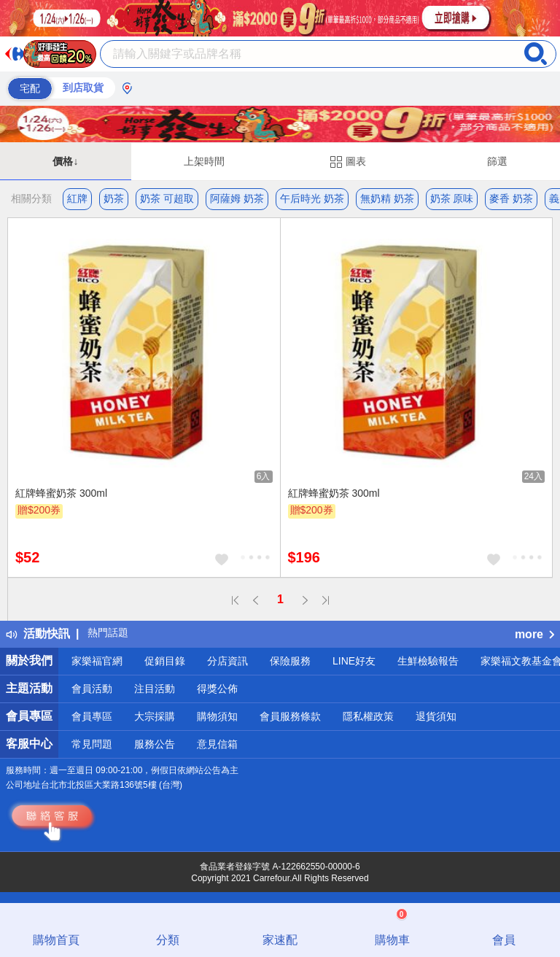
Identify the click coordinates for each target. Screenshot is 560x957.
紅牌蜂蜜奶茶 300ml (61, 493)
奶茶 (114, 198)
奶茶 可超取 (167, 198)
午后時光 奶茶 (312, 198)
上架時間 (204, 161)
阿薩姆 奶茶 (237, 198)
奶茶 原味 (452, 198)
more (534, 634)
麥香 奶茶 (511, 198)
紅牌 (77, 198)
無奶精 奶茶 (387, 198)
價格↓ (65, 161)
